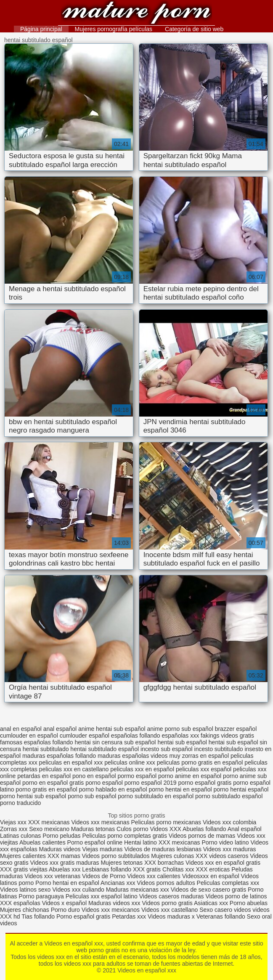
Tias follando (39, 916)
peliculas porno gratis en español (200, 762)
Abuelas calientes (42, 842)
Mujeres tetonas (122, 863)
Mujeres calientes (23, 856)
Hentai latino (140, 842)
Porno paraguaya (42, 896)
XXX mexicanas (49, 822)
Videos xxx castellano (170, 910)
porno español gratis (205, 783)
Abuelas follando (204, 829)
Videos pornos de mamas (202, 836)
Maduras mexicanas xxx (138, 890)
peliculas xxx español (204, 769)
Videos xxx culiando (78, 890)
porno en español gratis (53, 783)
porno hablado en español (113, 789)
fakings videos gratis (227, 736)
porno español (104, 783)
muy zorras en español (199, 756)
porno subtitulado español (229, 796)
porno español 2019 (151, 783)
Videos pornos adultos (166, 883)
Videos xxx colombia (229, 822)
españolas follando (136, 736)
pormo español (137, 776)
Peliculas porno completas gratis (125, 836)
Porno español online (95, 842)
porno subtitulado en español (156, 796)
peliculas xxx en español (142, 769)
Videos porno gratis (167, 903)
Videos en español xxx (137, 14)
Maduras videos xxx (114, 903)
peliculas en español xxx (71, 762)
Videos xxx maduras (230, 849)
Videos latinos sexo (25, 890)
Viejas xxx (13, 822)
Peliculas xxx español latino (102, 896)
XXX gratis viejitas (24, 869)
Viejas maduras (102, 849)
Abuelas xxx (65, 869)
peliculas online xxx (130, 762)
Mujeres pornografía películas (114, 29)
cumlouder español (85, 736)
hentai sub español (182, 742)
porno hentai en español (180, 789)
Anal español (245, 829)
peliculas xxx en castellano (74, 769)
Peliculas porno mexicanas (166, 822)
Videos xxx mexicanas (100, 822)
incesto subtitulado (219, 749)
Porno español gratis (84, 916)
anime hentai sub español (112, 729)
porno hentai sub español (33, 796)
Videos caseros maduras (172, 896)
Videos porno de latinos (236, 896)
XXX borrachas (164, 863)
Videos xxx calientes (154, 876)
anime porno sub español (180, 729)
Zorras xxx (14, 829)
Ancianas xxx (118, 883)
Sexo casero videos (225, 910)
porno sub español (92, 796)
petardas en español (44, 776)
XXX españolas (20, 903)
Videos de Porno (104, 876)
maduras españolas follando (59, 756)
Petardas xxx (130, 916)
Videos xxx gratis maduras (66, 863)
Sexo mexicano (49, 829)
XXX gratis (147, 869)
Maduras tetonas (93, 829)
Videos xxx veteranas (52, 876)
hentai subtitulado (46, 749)
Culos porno (133, 829)
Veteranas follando (221, 916)
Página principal (41, 29)
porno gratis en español (46, 789)
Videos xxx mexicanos (111, 910)
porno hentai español (241, 789)
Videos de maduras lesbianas (163, 849)
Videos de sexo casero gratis (209, 890)
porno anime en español (190, 776)
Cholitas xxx (178, 869)
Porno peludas (61, 836)
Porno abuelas (249, 903)
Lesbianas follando (107, 869)
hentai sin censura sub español (115, 742)
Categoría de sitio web (194, 29)
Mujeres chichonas (25, 910)
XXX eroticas (213, 869)
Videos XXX (165, 829)
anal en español (21, 729)
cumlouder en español (29, 736)
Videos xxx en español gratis (223, 863)
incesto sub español (167, 749)
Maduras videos (60, 849)
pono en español (94, 776)
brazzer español (236, 729)
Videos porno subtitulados (116, 856)
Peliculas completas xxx (228, 883)
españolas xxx (181, 736)
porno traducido (20, 803)
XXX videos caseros (223, 856)
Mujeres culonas (172, 856)
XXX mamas (64, 856)
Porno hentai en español (67, 883)
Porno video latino (225, 842)
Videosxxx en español (211, 876)
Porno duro (66, 910)
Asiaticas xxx (211, 903)
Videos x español (64, 903)
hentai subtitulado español (105, 749)
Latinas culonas (20, 836)
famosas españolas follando (37, 742)
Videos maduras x (171, 916)
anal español (60, 729)
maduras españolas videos (133, 756)
